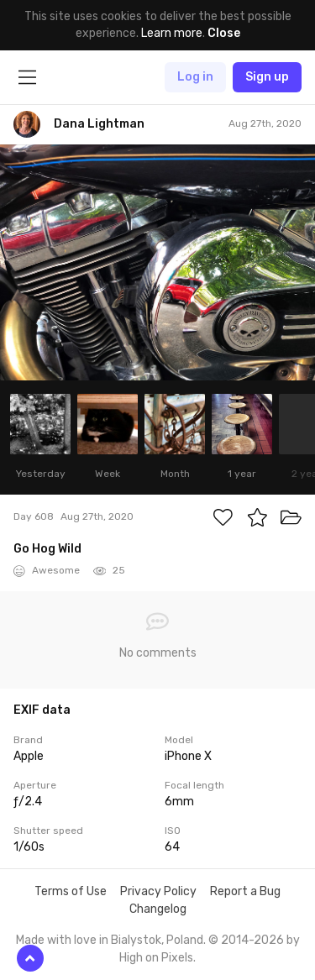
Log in (195, 77)
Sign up (267, 77)
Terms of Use (71, 891)
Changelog (158, 909)
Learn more (172, 33)
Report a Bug (245, 891)
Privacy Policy (158, 891)
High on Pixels (156, 958)
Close (224, 33)
